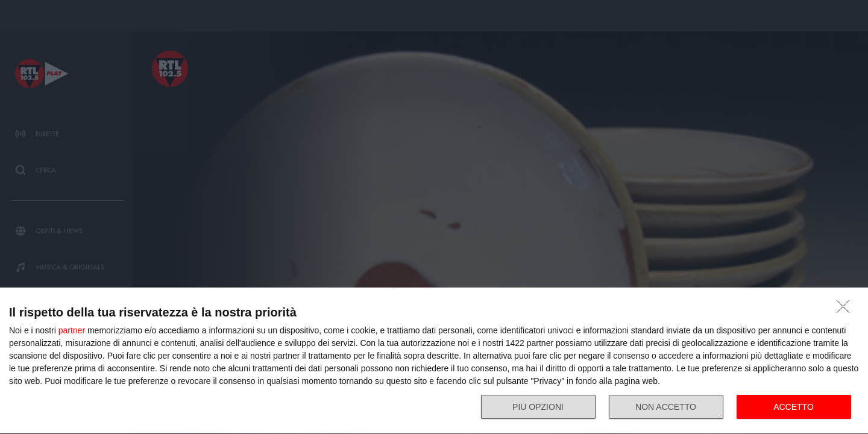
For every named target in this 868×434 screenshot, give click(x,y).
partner (72, 330)
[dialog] (434, 361)
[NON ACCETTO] (846, 310)
